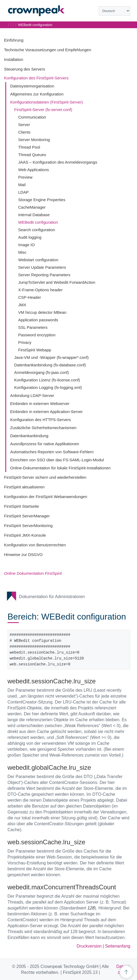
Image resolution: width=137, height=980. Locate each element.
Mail (22, 185)
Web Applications (34, 170)
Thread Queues (32, 155)
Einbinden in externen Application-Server (46, 412)
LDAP (23, 192)
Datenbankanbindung (29, 436)
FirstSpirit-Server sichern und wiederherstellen (45, 477)
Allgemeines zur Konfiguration (37, 94)
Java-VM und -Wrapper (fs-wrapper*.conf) (51, 357)
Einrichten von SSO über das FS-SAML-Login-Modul (57, 460)
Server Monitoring (34, 140)
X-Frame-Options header (40, 290)
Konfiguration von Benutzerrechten (35, 545)
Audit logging (30, 237)
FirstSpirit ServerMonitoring (28, 526)
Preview (25, 177)
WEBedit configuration (38, 222)
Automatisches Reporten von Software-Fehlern (52, 452)
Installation (14, 59)
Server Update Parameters (42, 267)
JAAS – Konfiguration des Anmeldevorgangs (58, 162)
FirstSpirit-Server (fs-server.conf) (43, 110)
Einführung (14, 40)
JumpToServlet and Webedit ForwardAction (57, 282)
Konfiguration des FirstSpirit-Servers (36, 78)
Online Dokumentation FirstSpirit (33, 573)
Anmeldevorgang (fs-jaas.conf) (41, 372)
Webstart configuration (38, 260)
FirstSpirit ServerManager (27, 516)
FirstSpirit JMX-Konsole (25, 535)
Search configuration (37, 230)
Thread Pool (29, 147)
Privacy (25, 342)
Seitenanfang (118, 946)
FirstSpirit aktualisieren (24, 487)
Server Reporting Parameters (44, 275)
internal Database (34, 215)
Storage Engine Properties (42, 200)
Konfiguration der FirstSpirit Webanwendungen (46, 497)
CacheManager (32, 207)
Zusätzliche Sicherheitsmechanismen (43, 428)
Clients (24, 132)
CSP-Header (30, 297)
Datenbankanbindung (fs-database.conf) (50, 365)
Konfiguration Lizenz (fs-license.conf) (47, 380)
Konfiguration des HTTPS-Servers (41, 420)
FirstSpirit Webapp (35, 350)
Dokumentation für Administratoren (52, 597)
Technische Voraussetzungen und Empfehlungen (47, 50)
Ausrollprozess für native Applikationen (45, 444)
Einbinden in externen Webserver (40, 404)
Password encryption (37, 335)
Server (24, 125)
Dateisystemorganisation (32, 86)
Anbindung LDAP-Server (32, 395)
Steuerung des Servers (24, 69)
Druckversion (89, 946)
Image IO (26, 245)
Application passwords (38, 320)
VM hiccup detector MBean (42, 312)
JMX (22, 305)
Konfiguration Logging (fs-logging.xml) (48, 387)
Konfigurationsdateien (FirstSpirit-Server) (47, 102)
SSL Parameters (33, 327)
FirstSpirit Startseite (22, 506)
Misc (22, 252)
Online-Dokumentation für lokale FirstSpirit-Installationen (60, 468)
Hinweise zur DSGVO (23, 555)
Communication (32, 117)
